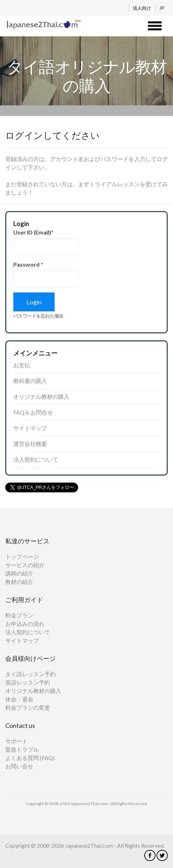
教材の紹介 (19, 582)
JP (162, 8)
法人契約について (36, 459)
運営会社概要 (30, 444)
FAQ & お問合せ (33, 412)
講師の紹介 (19, 573)
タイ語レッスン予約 (30, 674)
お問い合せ (19, 766)
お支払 (22, 365)
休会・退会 (19, 699)
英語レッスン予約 (28, 682)
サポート (16, 741)
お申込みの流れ (25, 624)
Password (28, 264)
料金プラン (19, 615)
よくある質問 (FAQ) (30, 758)
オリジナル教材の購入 (41, 396)
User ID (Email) (33, 232)
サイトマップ (30, 428)
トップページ (22, 556)
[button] (155, 25)
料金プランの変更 (28, 707)
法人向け (142, 8)
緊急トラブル (22, 749)
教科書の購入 (30, 381)
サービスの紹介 (25, 565)
